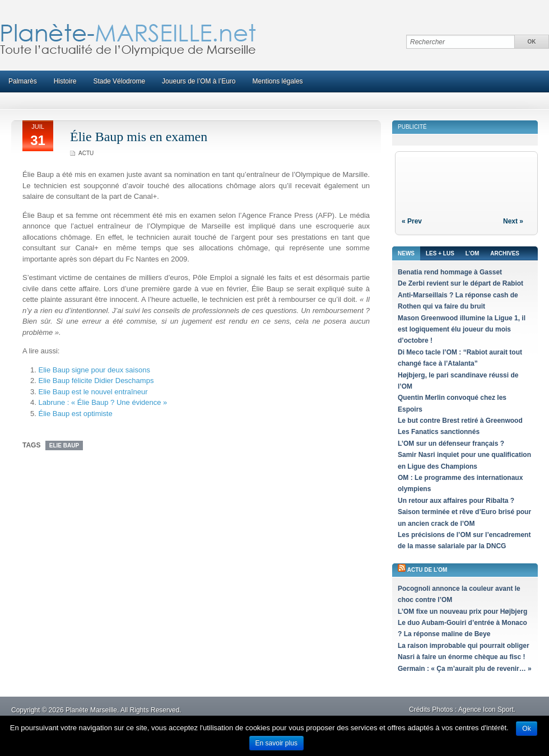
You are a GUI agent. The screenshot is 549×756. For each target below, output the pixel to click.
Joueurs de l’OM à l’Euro (199, 81)
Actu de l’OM (427, 570)
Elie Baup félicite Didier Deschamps (96, 381)
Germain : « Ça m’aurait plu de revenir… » (465, 669)
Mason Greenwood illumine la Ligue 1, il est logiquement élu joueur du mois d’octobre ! (462, 330)
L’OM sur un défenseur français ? (451, 444)
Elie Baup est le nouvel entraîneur (93, 392)
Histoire (65, 81)
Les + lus (440, 253)
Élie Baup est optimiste (75, 414)
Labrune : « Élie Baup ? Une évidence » (103, 402)
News (406, 253)
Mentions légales (278, 81)
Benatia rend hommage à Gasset (450, 272)
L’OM (472, 253)
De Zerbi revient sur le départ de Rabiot (460, 283)
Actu (86, 153)
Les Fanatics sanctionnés (439, 432)
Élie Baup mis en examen (139, 137)
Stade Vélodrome (119, 81)
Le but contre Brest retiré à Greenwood (460, 421)
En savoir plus (276, 743)
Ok (526, 729)
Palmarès (23, 81)
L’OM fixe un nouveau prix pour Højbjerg (462, 612)
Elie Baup (64, 445)
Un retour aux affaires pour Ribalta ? (456, 501)
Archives (505, 253)
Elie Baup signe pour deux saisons (94, 370)
